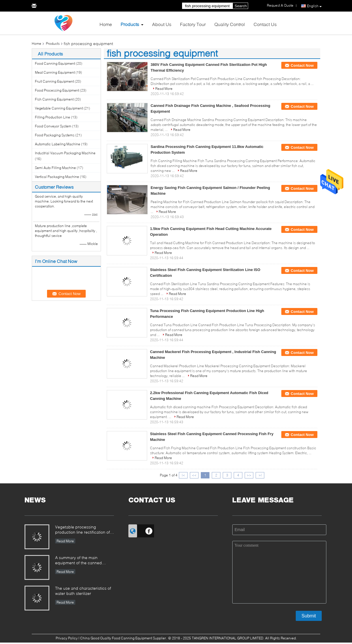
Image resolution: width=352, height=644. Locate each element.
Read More (164, 89)
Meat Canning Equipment (55, 72)
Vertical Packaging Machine (57, 177)
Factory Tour (193, 24)
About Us (162, 24)
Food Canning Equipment (55, 63)
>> (249, 475)
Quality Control (230, 24)
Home (106, 24)
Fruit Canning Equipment (54, 81)
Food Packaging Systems (55, 135)
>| (260, 475)
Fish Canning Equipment (54, 99)
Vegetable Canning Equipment (59, 108)
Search (241, 6)
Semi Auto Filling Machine (55, 168)
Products (130, 24)
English (314, 6)
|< (183, 475)
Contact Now (302, 65)
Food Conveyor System (53, 126)
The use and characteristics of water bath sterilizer (83, 591)
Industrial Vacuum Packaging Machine (65, 153)
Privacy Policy (67, 638)
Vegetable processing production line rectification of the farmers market (83, 530)
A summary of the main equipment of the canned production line (78, 561)
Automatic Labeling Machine (58, 144)
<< (194, 475)
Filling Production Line (53, 117)
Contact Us (265, 24)
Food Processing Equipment (57, 90)
